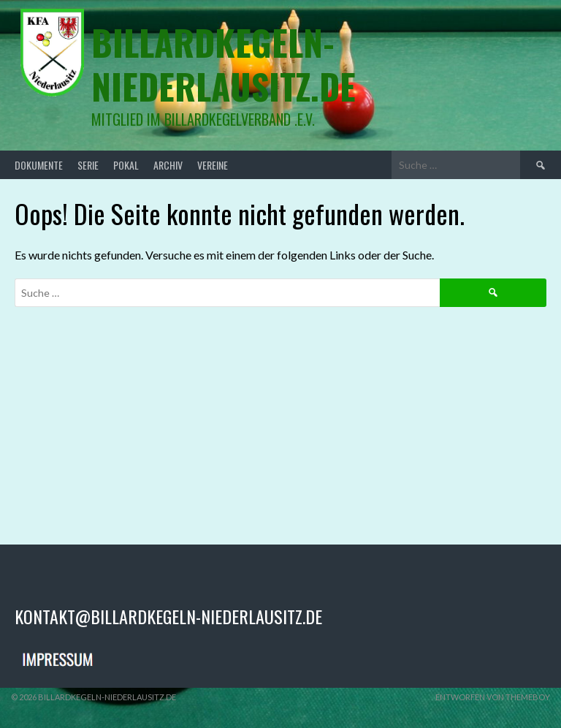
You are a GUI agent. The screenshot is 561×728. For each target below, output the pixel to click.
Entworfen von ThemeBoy (493, 697)
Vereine (213, 165)
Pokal (126, 165)
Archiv (168, 165)
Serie (88, 165)
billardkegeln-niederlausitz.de (224, 64)
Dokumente (39, 165)
